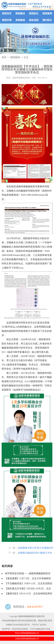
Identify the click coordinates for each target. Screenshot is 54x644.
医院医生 (34, 13)
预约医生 (47, 20)
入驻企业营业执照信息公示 (27, 639)
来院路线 (20, 20)
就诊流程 (34, 20)
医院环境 (7, 20)
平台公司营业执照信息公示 (27, 633)
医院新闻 (47, 13)
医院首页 (7, 13)
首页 (4, 57)
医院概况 (20, 13)
